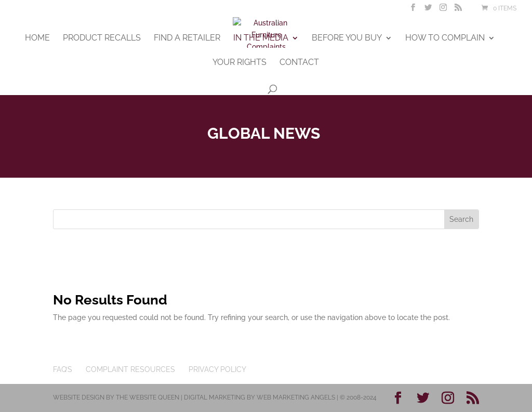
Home (37, 38)
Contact (299, 63)
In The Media (261, 38)
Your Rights (240, 63)
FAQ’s (63, 369)
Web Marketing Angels (296, 397)
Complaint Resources (130, 369)
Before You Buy (347, 38)
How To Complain (445, 38)
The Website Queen (148, 397)
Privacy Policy (217, 369)
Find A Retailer (187, 38)
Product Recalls (102, 38)
